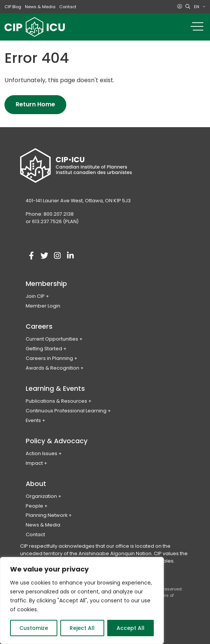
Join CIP (35, 296)
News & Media (40, 7)
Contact (68, 7)
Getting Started (44, 349)
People (34, 506)
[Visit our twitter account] (44, 256)
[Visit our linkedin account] (70, 256)
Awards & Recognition (52, 368)
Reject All (82, 628)
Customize (34, 628)
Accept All (131, 628)
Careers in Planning (49, 358)
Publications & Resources (56, 401)
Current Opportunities (52, 339)
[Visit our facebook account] (31, 256)
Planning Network (47, 515)
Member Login (43, 306)
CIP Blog (13, 7)
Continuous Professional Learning (66, 411)
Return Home (35, 104)
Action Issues (42, 453)
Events (33, 420)
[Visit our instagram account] (57, 256)
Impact (34, 463)
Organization (41, 496)
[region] (82, 600)
